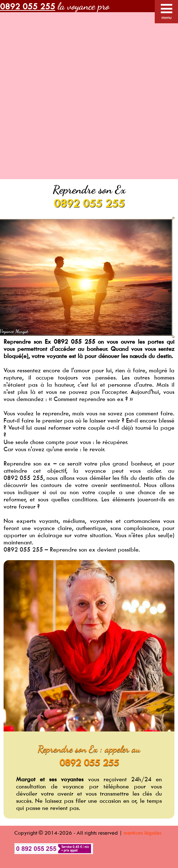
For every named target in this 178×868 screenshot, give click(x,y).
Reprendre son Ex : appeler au (89, 749)
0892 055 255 (89, 203)
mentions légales (142, 833)
